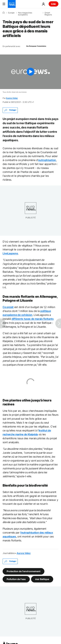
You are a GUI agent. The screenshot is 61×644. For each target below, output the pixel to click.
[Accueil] (4, 13)
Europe (11, 13)
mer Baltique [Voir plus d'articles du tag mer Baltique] (42, 579)
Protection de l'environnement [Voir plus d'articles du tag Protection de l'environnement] (24, 571)
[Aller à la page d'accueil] (12, 4)
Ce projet (8, 307)
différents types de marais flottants (33, 319)
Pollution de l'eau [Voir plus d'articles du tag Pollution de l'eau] (16, 579)
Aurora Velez (12, 98)
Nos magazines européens (25, 14)
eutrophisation (47, 160)
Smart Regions (48, 14)
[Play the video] (30, 72)
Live (54, 4)
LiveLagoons (10, 253)
